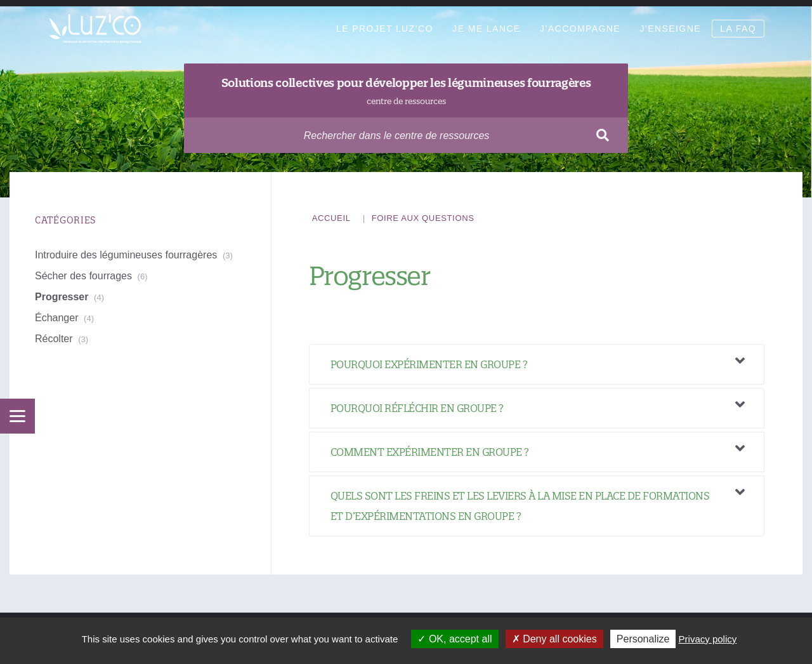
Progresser (62, 297)
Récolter (54, 339)
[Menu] (17, 416)
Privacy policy (708, 639)
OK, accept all (455, 639)
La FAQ (738, 29)
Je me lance (486, 29)
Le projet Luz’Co (385, 29)
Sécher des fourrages (83, 276)
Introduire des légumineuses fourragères (126, 255)
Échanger (57, 318)
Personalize (643, 639)
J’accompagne (580, 29)
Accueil (331, 218)
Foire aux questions (423, 218)
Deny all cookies (554, 639)
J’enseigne (670, 29)
